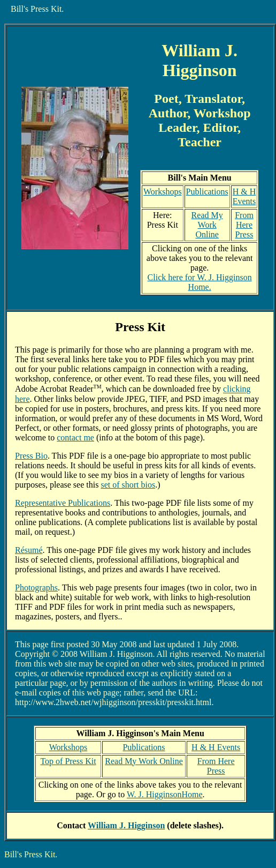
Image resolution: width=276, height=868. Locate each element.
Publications (207, 192)
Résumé (29, 550)
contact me (75, 437)
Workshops (163, 192)
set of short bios (128, 485)
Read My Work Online (207, 225)
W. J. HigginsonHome (165, 794)
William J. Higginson (126, 825)
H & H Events (244, 196)
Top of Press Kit (68, 761)
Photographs (36, 588)
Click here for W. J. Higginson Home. (200, 282)
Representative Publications (63, 503)
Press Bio (31, 456)
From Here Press (244, 225)
